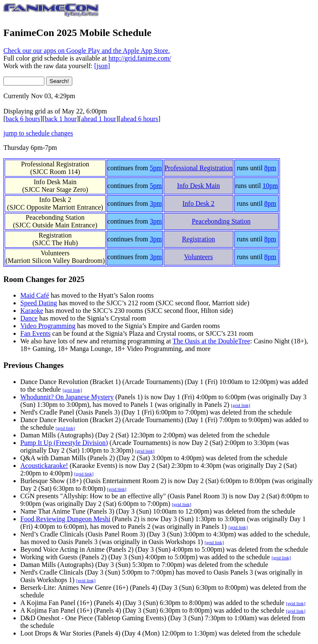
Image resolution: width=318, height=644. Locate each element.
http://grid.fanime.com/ (140, 58)
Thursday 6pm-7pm (30, 148)
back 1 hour (61, 119)
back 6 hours (23, 119)
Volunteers (55, 253)
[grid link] (72, 390)
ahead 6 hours (139, 119)
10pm (270, 186)
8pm (270, 168)
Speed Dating (39, 303)
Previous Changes (34, 365)
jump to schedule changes (38, 133)
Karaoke (32, 311)
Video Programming (48, 326)
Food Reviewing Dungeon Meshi (65, 519)
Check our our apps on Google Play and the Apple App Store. (87, 51)
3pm (156, 203)
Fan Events (36, 333)
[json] (102, 66)
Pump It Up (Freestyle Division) (64, 443)
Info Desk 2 (55, 200)
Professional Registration (55, 164)
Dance (29, 318)
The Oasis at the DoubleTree (211, 341)
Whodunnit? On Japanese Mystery (67, 397)
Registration (55, 235)
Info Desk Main (55, 182)
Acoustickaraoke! (44, 466)
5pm (156, 168)
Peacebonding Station (55, 217)
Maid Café (35, 295)
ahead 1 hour (99, 119)
